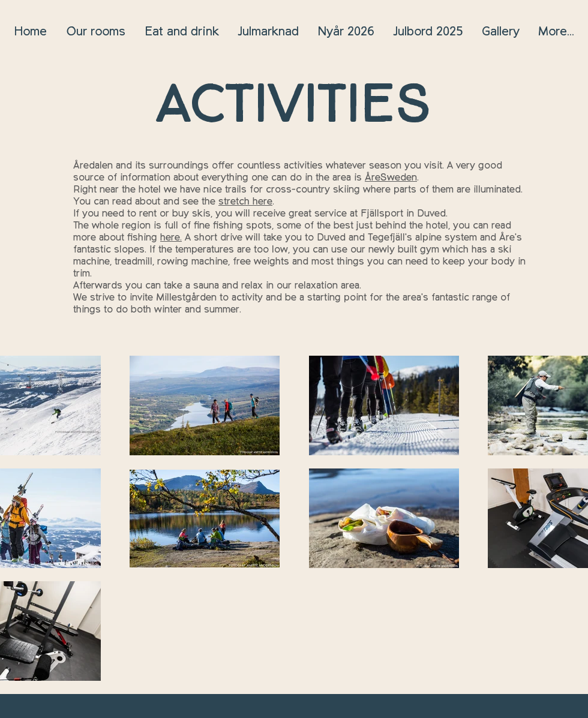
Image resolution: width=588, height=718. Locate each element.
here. (171, 238)
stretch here (245, 202)
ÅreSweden (391, 178)
